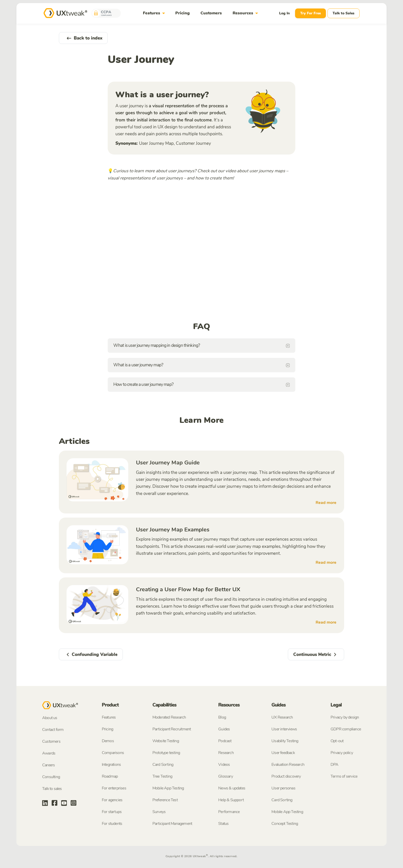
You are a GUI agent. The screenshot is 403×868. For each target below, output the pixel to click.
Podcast (225, 741)
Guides (224, 729)
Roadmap (110, 776)
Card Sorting (163, 765)
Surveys (159, 812)
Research (226, 753)
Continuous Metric (316, 655)
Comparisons (113, 753)
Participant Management (172, 824)
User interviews (284, 729)
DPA (335, 765)
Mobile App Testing (168, 788)
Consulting (51, 777)
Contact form (53, 730)
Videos (224, 765)
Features (155, 13)
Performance (229, 812)
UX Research (282, 717)
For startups (112, 812)
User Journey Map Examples (173, 530)
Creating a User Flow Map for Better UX (188, 589)
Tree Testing (162, 776)
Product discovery (286, 776)
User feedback (283, 753)
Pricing (182, 13)
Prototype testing (166, 753)
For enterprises (114, 788)
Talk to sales (52, 789)
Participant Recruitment (172, 729)
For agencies (112, 800)
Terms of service (344, 776)
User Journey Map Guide (168, 463)
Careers (48, 765)
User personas (283, 788)
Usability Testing (285, 741)
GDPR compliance (346, 729)
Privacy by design (345, 717)
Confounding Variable (91, 655)
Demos (108, 741)
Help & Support (231, 800)
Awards (49, 753)
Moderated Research (169, 717)
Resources (246, 13)
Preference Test (165, 800)
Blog (222, 717)
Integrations (111, 765)
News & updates (232, 788)
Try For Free (310, 13)
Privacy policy (342, 753)
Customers (211, 13)
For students (112, 824)
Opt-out (337, 741)
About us (50, 718)
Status (223, 824)
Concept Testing (285, 824)
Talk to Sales (344, 13)
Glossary (226, 776)
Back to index (83, 38)
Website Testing (166, 741)
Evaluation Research (288, 765)
